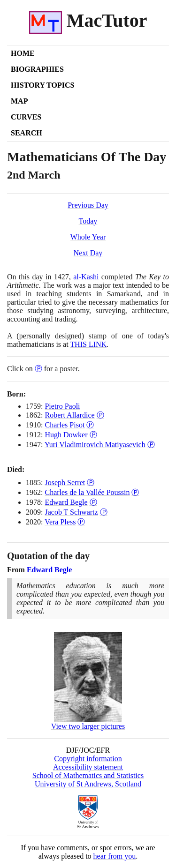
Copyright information (88, 759)
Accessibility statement (88, 767)
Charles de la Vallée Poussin (87, 492)
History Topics (42, 85)
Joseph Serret (65, 483)
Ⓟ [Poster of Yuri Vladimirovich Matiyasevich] (151, 445)
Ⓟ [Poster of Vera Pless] (81, 522)
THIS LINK (88, 344)
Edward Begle (66, 502)
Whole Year (88, 237)
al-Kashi (86, 277)
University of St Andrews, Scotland (88, 784)
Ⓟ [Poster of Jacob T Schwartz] (104, 512)
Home (23, 53)
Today (88, 221)
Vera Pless (60, 522)
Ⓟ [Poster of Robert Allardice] (100, 415)
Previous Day (88, 205)
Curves (26, 117)
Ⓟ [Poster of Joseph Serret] (91, 483)
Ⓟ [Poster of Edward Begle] (93, 502)
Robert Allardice (69, 415)
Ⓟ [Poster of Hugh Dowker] (93, 435)
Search (27, 133)
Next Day (88, 253)
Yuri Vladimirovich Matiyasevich (95, 445)
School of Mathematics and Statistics (88, 775)
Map (19, 101)
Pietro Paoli (62, 406)
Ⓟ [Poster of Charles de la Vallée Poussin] (135, 492)
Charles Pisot (65, 425)
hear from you (115, 856)
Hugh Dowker (66, 435)
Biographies (37, 69)
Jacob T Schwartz (71, 512)
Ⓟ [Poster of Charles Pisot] (90, 425)
